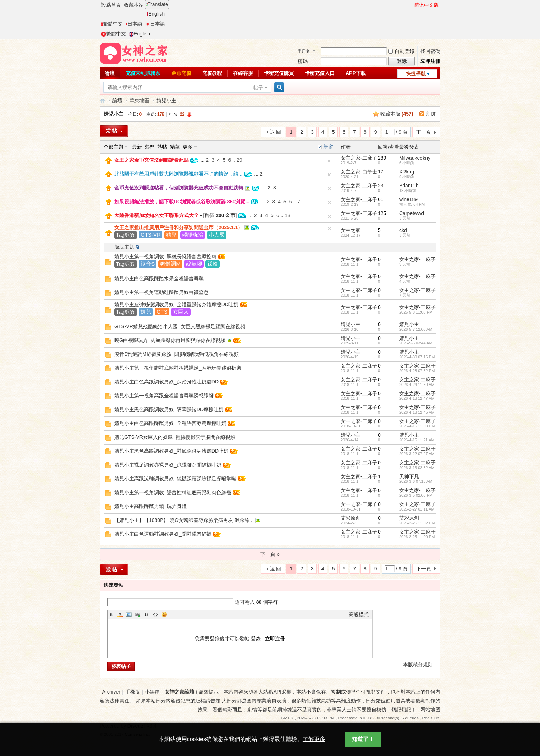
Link (138, 614)
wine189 (408, 199)
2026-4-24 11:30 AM (417, 385)
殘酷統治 (193, 235)
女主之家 (351, 230)
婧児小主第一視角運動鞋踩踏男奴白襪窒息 (161, 292)
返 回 (276, 132)
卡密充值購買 (279, 73)
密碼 (303, 61)
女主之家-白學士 (359, 172)
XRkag (407, 172)
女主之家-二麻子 (359, 158)
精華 (175, 147)
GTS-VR (151, 235)
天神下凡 (409, 476)
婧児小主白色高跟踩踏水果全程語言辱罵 (159, 278)
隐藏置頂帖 (329, 161)
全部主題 (114, 147)
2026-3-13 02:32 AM (417, 468)
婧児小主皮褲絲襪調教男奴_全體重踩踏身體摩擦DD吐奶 (176, 304)
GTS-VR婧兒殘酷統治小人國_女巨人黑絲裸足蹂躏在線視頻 (180, 326)
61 (381, 199)
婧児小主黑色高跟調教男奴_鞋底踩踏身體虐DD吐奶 (171, 451)
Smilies (164, 614)
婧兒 (171, 235)
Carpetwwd (412, 213)
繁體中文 (112, 24)
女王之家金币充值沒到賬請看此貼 (151, 160)
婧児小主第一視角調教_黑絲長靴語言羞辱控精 (165, 256)
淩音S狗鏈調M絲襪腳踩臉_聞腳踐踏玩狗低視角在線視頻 (177, 354)
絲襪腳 (194, 264)
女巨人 (181, 312)
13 (287, 215)
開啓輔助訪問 (411, 5)
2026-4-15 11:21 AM (417, 440)
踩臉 (213, 264)
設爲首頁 (111, 5)
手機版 (133, 692)
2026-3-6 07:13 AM (416, 481)
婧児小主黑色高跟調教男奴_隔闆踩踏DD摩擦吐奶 (169, 409)
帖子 (258, 88)
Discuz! (136, 726)
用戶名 (304, 51)
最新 (137, 147)
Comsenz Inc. (137, 734)
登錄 (256, 639)
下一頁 (424, 132)
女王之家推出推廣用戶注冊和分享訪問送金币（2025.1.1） (179, 227)
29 (239, 160)
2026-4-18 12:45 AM (417, 412)
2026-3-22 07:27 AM (417, 454)
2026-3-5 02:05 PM (416, 495)
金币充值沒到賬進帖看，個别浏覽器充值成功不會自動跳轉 (179, 188)
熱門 (150, 147)
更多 (188, 147)
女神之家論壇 (103, 101)
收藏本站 (134, 5)
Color (120, 614)
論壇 (110, 73)
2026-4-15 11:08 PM (417, 426)
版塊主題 (124, 247)
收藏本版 (397, 114)
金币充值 (181, 73)
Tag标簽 (126, 235)
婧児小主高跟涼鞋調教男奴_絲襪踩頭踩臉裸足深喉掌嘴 (175, 479)
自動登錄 (401, 51)
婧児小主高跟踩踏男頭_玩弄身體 (150, 506)
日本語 (134, 24)
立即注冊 (430, 61)
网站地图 (430, 710)
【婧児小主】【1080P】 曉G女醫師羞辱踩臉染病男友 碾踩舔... (184, 520)
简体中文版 (426, 5)
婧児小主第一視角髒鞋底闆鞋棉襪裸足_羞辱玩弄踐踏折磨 (178, 368)
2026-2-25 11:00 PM (417, 537)
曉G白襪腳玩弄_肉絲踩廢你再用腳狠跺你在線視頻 (170, 340)
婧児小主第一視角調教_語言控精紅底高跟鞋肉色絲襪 (173, 492)
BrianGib (409, 186)
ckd (403, 230)
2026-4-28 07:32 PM (417, 371)
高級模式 (359, 614)
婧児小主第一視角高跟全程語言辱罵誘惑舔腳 (164, 396)
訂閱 (431, 114)
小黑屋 (152, 692)
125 (382, 213)
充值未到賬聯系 (143, 73)
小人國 (217, 235)
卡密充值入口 (320, 73)
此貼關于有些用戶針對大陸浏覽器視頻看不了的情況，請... (178, 174)
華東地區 (139, 100)
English (156, 14)
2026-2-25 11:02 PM (417, 523)
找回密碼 (430, 51)
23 (381, 186)
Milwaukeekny (415, 158)
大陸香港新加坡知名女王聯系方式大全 (156, 215)
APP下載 (356, 73)
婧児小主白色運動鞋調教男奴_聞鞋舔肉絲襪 (163, 534)
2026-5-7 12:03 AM (416, 329)
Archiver (111, 692)
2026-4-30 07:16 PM (417, 357)
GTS (162, 312)
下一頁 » (270, 554)
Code (155, 614)
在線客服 (243, 73)
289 (382, 158)
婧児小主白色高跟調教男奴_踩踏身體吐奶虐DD (166, 382)
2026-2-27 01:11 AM (417, 509)
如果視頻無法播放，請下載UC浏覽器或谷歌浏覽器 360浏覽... (182, 202)
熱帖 (162, 147)
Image (129, 614)
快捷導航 (416, 73)
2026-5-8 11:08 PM (416, 312)
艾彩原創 (351, 518)
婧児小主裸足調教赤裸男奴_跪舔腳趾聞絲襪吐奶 (168, 465)
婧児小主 (166, 100)
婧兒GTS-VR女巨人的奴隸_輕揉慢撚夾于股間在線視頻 (175, 437)
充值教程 (212, 73)
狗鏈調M (170, 264)
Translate (157, 4)
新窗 (328, 147)
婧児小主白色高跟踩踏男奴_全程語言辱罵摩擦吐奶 (170, 423)
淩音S (148, 264)
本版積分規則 (418, 664)
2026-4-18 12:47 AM (417, 398)
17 (381, 172)
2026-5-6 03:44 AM (416, 343)
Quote (147, 614)
